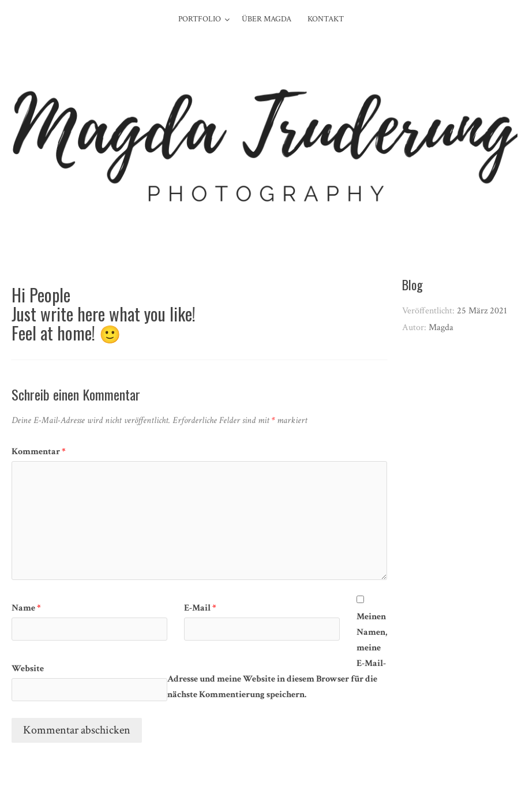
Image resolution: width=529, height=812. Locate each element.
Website (28, 669)
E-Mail (200, 608)
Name (26, 608)
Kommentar (39, 452)
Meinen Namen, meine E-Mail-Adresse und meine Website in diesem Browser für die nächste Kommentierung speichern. (277, 656)
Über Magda (267, 19)
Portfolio (200, 19)
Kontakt (326, 19)
